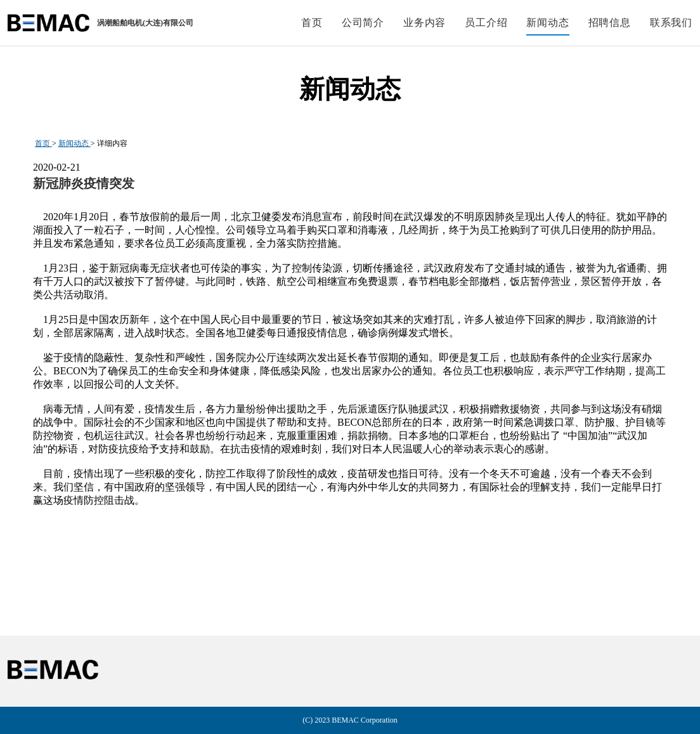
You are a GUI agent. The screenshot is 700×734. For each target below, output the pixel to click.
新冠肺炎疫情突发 (84, 183)
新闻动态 (75, 143)
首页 (43, 143)
